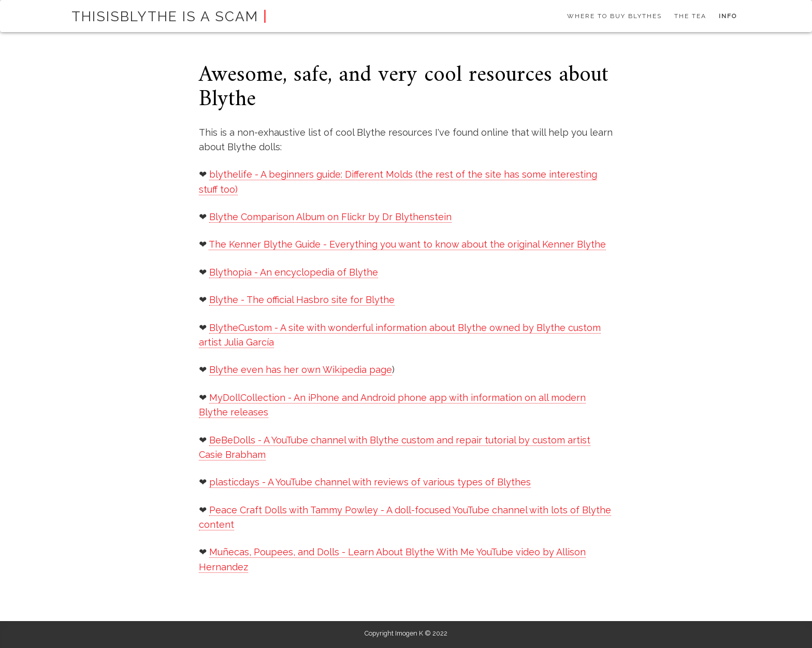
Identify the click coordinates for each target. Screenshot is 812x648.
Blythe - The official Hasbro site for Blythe (302, 300)
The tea (690, 16)
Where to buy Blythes (614, 16)
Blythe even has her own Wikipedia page (301, 370)
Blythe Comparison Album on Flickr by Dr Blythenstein (330, 217)
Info (728, 16)
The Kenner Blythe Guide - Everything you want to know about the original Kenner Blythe (407, 244)
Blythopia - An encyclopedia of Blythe (294, 272)
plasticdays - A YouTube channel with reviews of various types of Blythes (370, 482)
